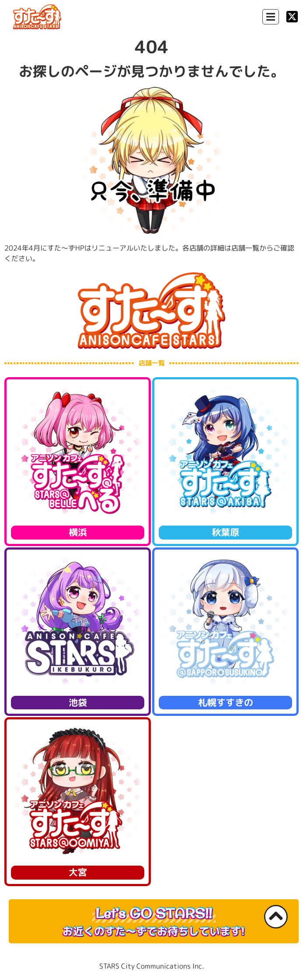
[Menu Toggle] (271, 17)
